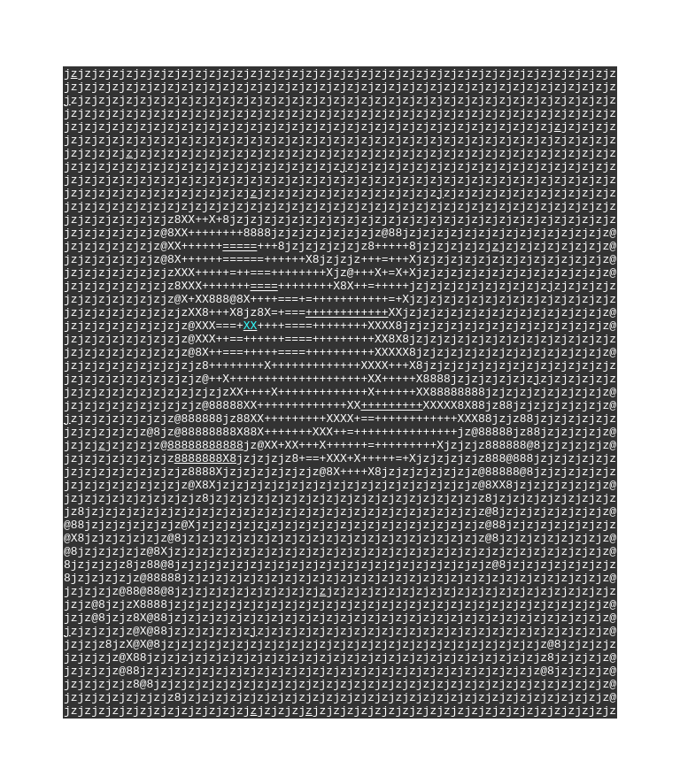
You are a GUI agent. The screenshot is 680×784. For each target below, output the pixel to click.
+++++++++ (391, 408)
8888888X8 (205, 472)
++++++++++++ (347, 296)
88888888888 (205, 456)
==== (264, 265)
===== (240, 217)
